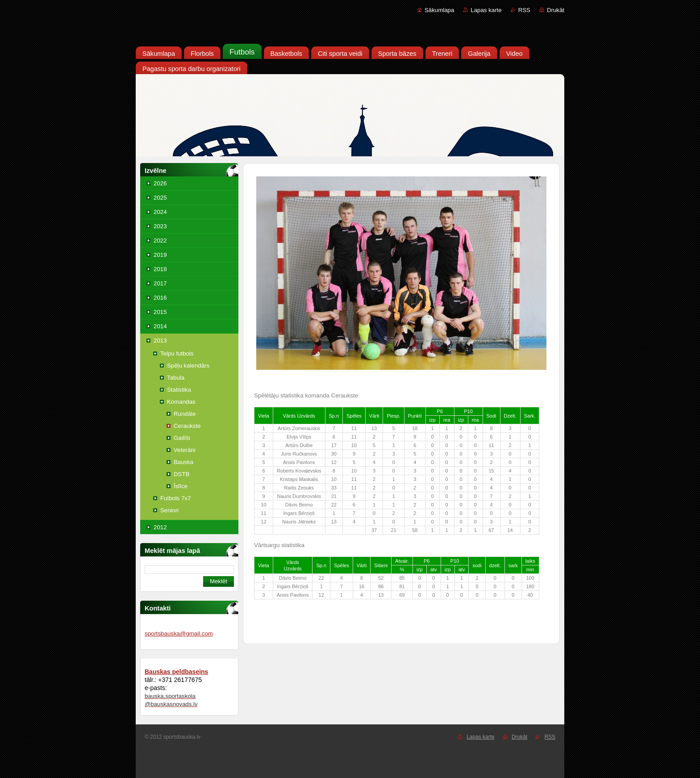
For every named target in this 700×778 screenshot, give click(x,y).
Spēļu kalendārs (188, 366)
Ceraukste (187, 426)
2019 (160, 255)
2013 (160, 341)
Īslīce (181, 486)
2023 (160, 226)
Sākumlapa (439, 10)
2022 (160, 241)
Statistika (179, 390)
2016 (160, 298)
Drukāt (556, 10)
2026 (160, 183)
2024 (160, 212)
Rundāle (185, 414)
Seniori (169, 510)
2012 (160, 527)
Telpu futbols (177, 353)
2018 (160, 269)
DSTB (181, 474)
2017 (160, 283)
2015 (160, 312)
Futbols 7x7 (176, 498)
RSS (524, 10)
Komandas (181, 402)
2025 (160, 198)
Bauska (183, 462)
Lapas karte (486, 10)
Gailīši (182, 438)
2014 (160, 326)
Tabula (176, 378)
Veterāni (185, 450)
